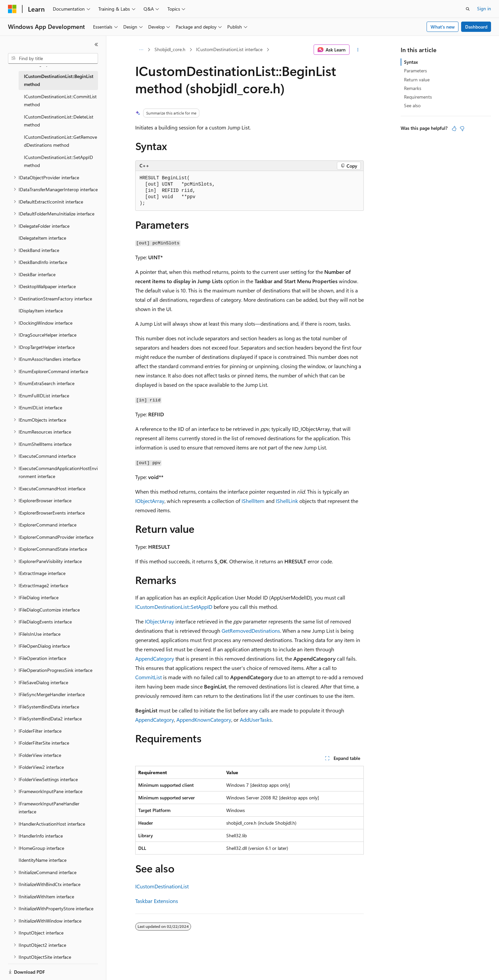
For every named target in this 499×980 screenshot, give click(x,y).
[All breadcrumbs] (141, 50)
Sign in (484, 8)
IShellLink (287, 501)
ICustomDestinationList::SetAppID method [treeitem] (58, 161)
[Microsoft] (12, 9)
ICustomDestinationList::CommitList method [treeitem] (60, 101)
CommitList (149, 677)
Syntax (411, 62)
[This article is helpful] (454, 128)
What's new (443, 27)
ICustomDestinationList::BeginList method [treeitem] (59, 80)
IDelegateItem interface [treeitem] (42, 238)
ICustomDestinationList (162, 886)
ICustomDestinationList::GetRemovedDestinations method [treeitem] (60, 141)
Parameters (415, 71)
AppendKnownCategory (204, 720)
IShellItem (253, 501)
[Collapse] (96, 44)
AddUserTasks (256, 720)
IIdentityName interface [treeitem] (43, 860)
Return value (417, 80)
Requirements (418, 97)
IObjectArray (150, 501)
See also (412, 105)
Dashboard (476, 27)
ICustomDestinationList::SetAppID (174, 607)
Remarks (413, 88)
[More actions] (358, 50)
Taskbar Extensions (157, 901)
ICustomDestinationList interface (229, 49)
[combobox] (53, 58)
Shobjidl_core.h (170, 49)
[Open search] (468, 9)
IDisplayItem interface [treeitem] (41, 311)
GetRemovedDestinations (251, 631)
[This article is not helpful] (462, 128)
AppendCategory (155, 658)
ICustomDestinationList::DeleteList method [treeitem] (59, 121)
